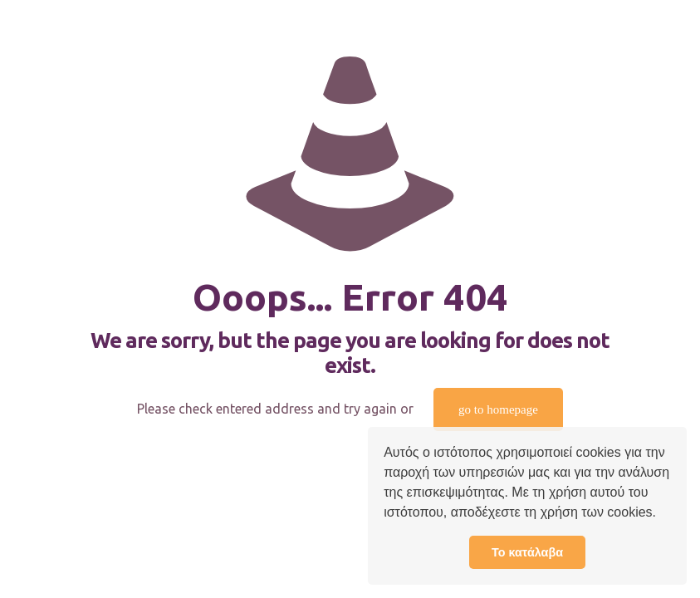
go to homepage (498, 409)
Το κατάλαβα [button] (527, 552)
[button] (662, 514)
